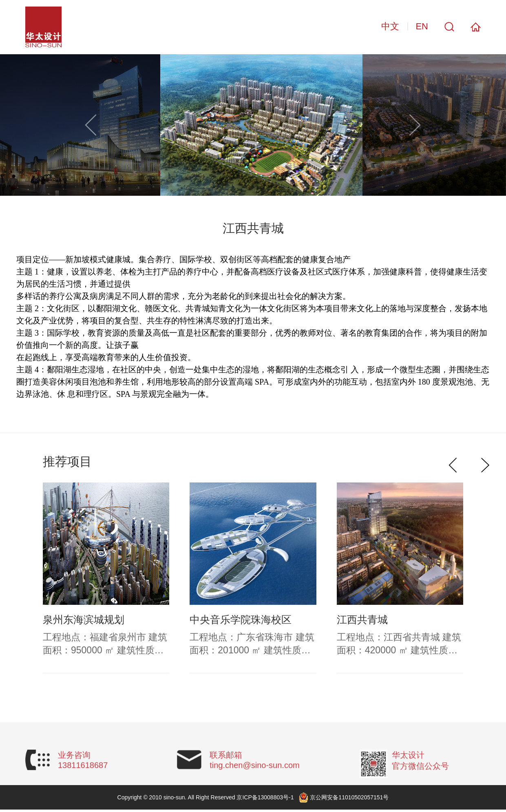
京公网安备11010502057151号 (349, 797)
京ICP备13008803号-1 (265, 797)
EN (422, 26)
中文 (390, 26)
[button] (415, 125)
